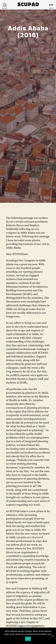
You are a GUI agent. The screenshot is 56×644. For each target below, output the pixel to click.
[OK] (52, 636)
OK (28, 639)
